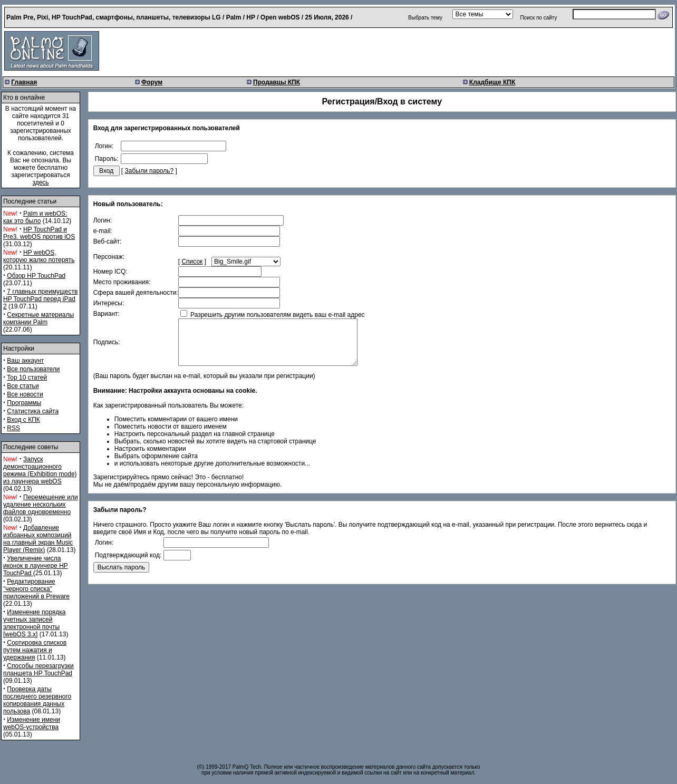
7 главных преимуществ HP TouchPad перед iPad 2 (40, 299)
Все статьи (23, 386)
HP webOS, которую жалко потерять (39, 256)
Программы (24, 403)
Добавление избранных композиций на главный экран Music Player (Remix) (38, 539)
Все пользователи (33, 369)
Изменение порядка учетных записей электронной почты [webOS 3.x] (34, 623)
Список (192, 262)
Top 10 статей (27, 378)
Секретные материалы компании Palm (38, 318)
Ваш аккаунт (25, 361)
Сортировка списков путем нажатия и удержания (35, 650)
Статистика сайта (33, 411)
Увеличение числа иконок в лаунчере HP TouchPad (36, 566)
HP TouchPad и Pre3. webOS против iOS (39, 233)
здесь (40, 182)
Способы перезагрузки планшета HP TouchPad (38, 670)
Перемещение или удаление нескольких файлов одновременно (41, 505)
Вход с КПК (23, 420)
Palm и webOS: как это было (35, 217)
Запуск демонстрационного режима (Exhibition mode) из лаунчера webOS (40, 470)
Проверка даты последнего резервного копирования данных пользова (37, 700)
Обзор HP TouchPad (36, 276)
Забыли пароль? (149, 171)
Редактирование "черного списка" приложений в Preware (36, 589)
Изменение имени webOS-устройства (32, 723)
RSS (13, 428)
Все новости (25, 394)
